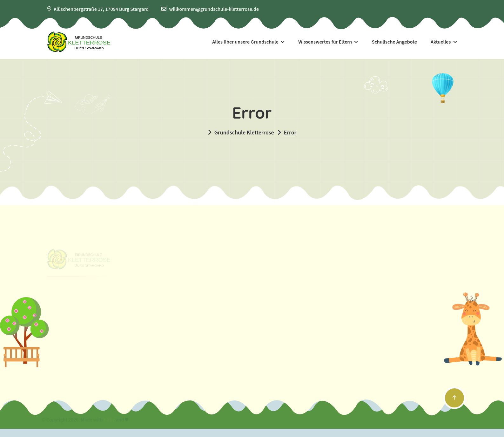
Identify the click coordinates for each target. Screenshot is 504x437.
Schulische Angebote (394, 42)
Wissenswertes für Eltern (328, 42)
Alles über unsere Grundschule (248, 42)
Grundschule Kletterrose (244, 133)
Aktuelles (444, 42)
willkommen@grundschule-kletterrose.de (214, 9)
